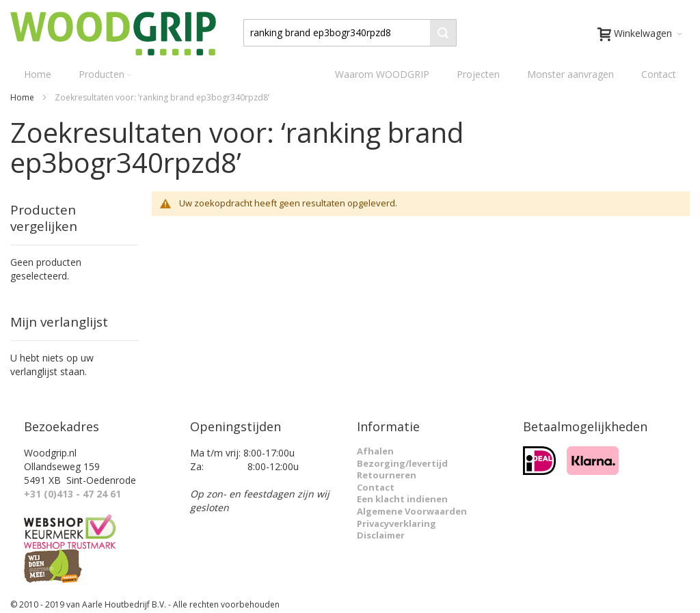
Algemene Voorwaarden (412, 511)
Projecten (478, 74)
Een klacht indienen (402, 499)
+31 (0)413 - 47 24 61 (72, 494)
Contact (659, 74)
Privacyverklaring (396, 523)
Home (23, 97)
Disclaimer (381, 535)
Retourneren (387, 475)
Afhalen (375, 451)
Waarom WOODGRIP (382, 74)
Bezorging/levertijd (402, 463)
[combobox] (350, 33)
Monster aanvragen (570, 74)
